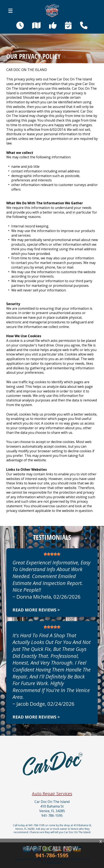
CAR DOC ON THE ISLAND (27, 70)
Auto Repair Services (52, 794)
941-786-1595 (52, 816)
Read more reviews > (36, 610)
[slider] (52, 554)
